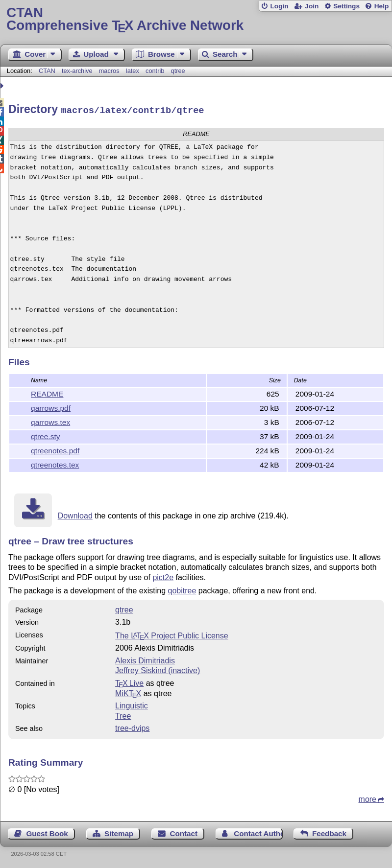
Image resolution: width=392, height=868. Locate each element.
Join (312, 6)
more (367, 798)
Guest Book (47, 832)
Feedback (329, 832)
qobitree (182, 589)
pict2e (163, 576)
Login (279, 6)
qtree (178, 71)
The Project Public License (172, 634)
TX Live (129, 682)
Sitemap (119, 832)
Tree (123, 715)
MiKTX (128, 692)
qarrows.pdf (51, 407)
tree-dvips (132, 727)
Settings (346, 6)
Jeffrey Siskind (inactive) (158, 669)
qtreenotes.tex (55, 463)
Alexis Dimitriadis (145, 659)
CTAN (47, 71)
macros (109, 71)
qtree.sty (46, 435)
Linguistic (132, 704)
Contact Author (258, 832)
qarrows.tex (50, 421)
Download (75, 514)
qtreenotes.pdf (55, 449)
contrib (155, 71)
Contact (184, 832)
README (47, 392)
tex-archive (77, 71)
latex (133, 71)
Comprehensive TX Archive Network (196, 19)
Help (382, 6)
